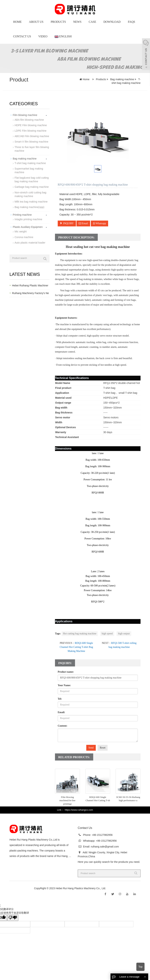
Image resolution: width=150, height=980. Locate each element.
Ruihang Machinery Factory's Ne (30, 293)
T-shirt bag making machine (30, 163)
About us (36, 22)
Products (58, 22)
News (77, 22)
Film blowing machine (25, 115)
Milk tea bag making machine (31, 201)
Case (92, 22)
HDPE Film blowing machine (31, 125)
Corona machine (24, 236)
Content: (63, 726)
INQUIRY (67, 223)
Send (91, 748)
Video (43, 36)
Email (83, 223)
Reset (103, 748)
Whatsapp (99, 223)
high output (124, 634)
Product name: (66, 672)
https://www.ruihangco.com (79, 810)
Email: (61, 712)
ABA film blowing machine (29, 120)
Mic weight (21, 231)
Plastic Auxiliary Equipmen (28, 226)
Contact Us (22, 36)
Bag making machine (122, 79)
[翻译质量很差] (13, 918)
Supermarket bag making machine (29, 170)
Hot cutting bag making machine (80, 634)
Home (17, 22)
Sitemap (111, 888)
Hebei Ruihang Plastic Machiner (30, 285)
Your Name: (64, 685)
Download (112, 22)
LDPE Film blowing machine (30, 131)
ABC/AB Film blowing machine (32, 136)
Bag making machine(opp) (29, 207)
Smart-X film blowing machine (31, 141)
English (63, 36)
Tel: (60, 699)
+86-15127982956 (102, 835)
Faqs (131, 22)
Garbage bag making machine (32, 186)
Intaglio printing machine (28, 219)
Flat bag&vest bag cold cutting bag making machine (32, 179)
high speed (107, 634)
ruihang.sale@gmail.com (105, 847)
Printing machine (22, 214)
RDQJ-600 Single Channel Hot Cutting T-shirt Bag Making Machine (76, 647)
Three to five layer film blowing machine (32, 149)
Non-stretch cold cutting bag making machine (30, 194)
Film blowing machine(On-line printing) (67, 800)
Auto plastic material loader (30, 242)
